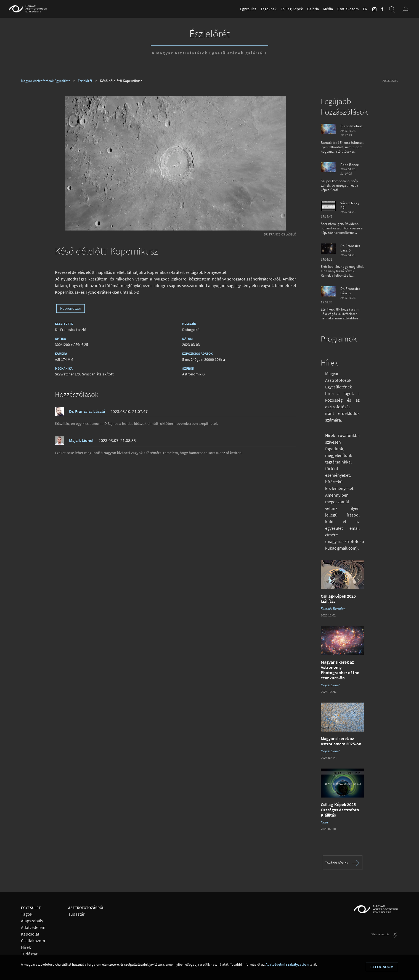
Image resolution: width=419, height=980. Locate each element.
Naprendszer (71, 308)
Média (328, 9)
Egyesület (248, 9)
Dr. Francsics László (280, 234)
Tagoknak (269, 9)
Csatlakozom (348, 9)
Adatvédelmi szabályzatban (287, 964)
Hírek (329, 363)
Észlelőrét (209, 33)
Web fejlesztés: (381, 934)
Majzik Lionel (81, 440)
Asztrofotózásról (86, 908)
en (365, 9)
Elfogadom (382, 967)
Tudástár (29, 954)
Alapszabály (32, 921)
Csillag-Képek (292, 9)
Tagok (27, 914)
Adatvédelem (33, 927)
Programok (339, 339)
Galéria (313, 9)
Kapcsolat (30, 934)
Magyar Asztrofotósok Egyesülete (46, 81)
